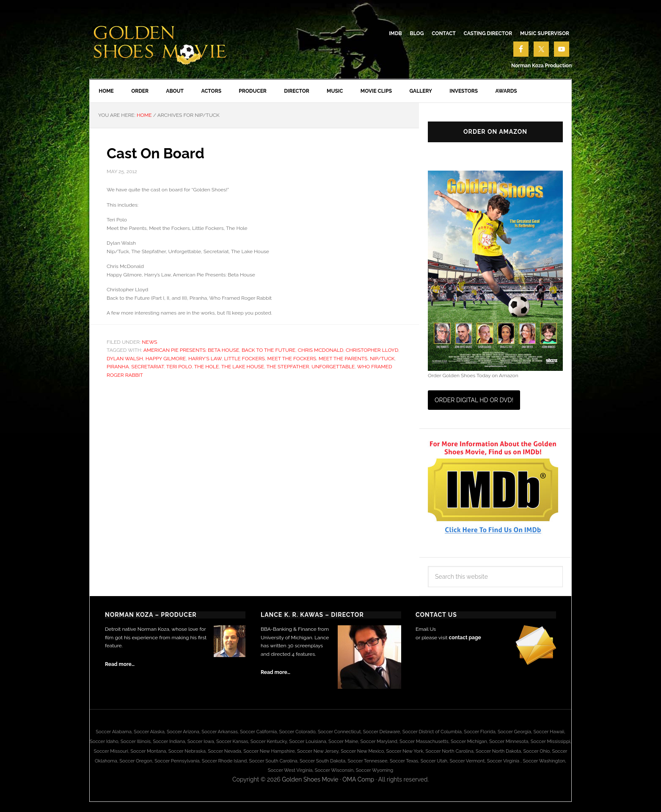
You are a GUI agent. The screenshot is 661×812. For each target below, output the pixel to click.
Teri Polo (179, 368)
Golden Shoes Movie (310, 781)
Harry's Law (205, 360)
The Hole (207, 368)
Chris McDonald (321, 352)
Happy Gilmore (166, 360)
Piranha (118, 368)
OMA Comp (358, 781)
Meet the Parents (343, 360)
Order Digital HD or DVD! (474, 402)
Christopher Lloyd (372, 352)
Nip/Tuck (382, 360)
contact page (465, 639)
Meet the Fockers (292, 360)
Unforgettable (333, 368)
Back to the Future (269, 352)
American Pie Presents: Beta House (191, 352)
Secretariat (147, 368)
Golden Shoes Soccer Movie (161, 42)
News (149, 343)
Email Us (426, 631)
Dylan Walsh (125, 360)
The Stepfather (288, 368)
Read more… (120, 666)
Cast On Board (159, 155)
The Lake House (243, 368)
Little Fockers (245, 360)
